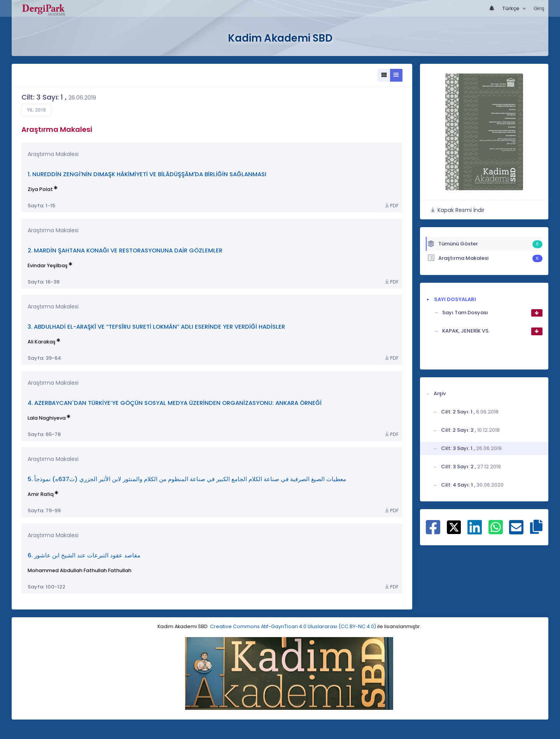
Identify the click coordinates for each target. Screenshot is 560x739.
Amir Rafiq (41, 494)
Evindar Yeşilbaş (48, 265)
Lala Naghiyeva (47, 418)
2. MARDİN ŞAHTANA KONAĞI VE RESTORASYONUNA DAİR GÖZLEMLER (125, 250)
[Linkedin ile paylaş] (475, 531)
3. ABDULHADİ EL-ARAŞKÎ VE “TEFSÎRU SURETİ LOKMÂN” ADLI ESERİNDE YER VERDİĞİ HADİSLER (156, 327)
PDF (391, 206)
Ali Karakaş (42, 342)
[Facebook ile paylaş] (433, 531)
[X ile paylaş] (454, 527)
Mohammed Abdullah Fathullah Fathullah (80, 570)
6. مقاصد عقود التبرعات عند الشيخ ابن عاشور (84, 555)
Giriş (539, 8)
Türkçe (511, 8)
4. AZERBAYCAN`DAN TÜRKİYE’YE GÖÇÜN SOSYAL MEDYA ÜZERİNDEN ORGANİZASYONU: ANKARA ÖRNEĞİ (175, 403)
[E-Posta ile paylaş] (516, 531)
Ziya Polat (40, 189)
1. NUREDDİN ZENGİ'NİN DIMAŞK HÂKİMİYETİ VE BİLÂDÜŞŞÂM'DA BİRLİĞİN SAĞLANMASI (147, 174)
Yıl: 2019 (36, 110)
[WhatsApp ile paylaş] (496, 531)
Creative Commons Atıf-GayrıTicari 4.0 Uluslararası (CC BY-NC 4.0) (293, 626)
